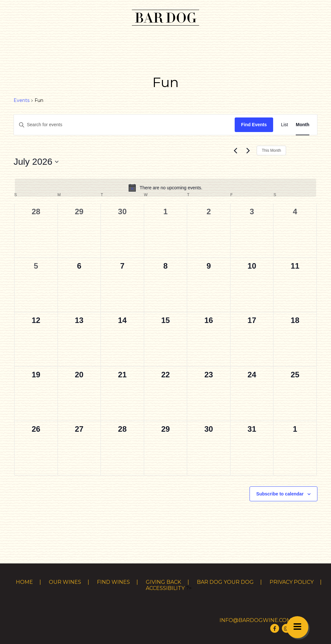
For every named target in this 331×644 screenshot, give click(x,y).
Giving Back (163, 582)
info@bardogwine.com (256, 620)
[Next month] (248, 150)
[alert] (165, 188)
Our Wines (65, 582)
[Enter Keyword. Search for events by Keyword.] (124, 125)
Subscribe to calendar (280, 494)
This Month (271, 150)
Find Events (254, 125)
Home (24, 582)
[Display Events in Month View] (303, 125)
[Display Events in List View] (284, 125)
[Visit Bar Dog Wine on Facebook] (275, 628)
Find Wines (113, 582)
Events (21, 100)
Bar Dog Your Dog (225, 582)
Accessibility (165, 588)
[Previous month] (235, 150)
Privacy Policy (292, 582)
